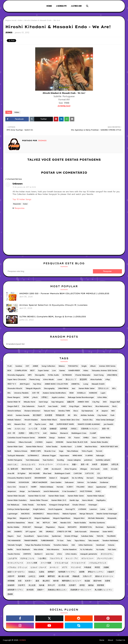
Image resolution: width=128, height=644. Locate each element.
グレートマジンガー (105, 558)
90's (75, 415)
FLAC (10, 366)
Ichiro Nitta (102, 397)
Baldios (54, 433)
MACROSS (25, 514)
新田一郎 (106, 429)
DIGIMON (42, 438)
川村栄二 (74, 429)
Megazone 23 (25, 518)
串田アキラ (12, 384)
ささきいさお (20, 429)
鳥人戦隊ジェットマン (103, 590)
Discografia (40, 375)
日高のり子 (87, 576)
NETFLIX (46, 523)
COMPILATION (21, 370)
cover (60, 379)
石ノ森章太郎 (13, 469)
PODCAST (27, 527)
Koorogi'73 (70, 509)
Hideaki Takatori (14, 420)
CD (98, 473)
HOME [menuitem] (49, 6)
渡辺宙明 (83, 379)
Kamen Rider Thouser (39, 500)
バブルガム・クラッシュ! (17, 567)
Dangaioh (64, 478)
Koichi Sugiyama (55, 509)
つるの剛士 (42, 558)
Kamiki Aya (74, 500)
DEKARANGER (40, 478)
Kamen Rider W (14, 402)
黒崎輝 (10, 594)
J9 (97, 411)
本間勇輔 (11, 581)
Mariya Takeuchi (86, 514)
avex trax (50, 554)
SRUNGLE (50, 532)
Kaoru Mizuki (88, 500)
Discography (49, 388)
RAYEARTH (72, 527)
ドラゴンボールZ (61, 563)
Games (62, 370)
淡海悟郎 (11, 585)
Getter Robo (105, 438)
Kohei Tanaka (52, 447)
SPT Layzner (31, 532)
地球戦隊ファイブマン (67, 572)
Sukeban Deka (87, 536)
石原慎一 (22, 433)
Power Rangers (14, 397)
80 (69, 415)
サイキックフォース (15, 563)
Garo (94, 438)
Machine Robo (91, 447)
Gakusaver (69, 482)
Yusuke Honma (14, 554)
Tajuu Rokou (80, 541)
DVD (105, 402)
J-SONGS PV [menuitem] (61, 6)
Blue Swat (47, 473)
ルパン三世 (33, 429)
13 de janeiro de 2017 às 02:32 (24, 187)
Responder (17, 204)
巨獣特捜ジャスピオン (90, 429)
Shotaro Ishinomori (32, 411)
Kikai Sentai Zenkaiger (105, 420)
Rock (115, 406)
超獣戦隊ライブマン (15, 590)
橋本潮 (56, 581)
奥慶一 (75, 464)
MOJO (10, 415)
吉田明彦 (64, 429)
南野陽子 (51, 572)
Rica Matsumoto (102, 406)
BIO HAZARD (34, 473)
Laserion (93, 509)
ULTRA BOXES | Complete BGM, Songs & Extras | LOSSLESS (53, 317)
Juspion (49, 442)
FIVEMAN (11, 482)
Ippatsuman (101, 487)
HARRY (34, 487)
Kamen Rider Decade (16, 496)
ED (70, 438)
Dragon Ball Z (13, 406)
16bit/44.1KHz (27, 469)
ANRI (46, 469)
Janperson (12, 491)
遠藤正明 (71, 402)
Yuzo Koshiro (48, 460)
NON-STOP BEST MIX (109, 447)
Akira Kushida (96, 379)
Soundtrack (29, 536)
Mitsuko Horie (30, 402)
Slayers (10, 536)
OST (27, 366)
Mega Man (12, 518)
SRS (41, 532)
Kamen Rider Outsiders (17, 500)
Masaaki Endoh (98, 384)
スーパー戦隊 (46, 563)
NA (38, 523)
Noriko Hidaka (13, 527)
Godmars (11, 442)
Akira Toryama (70, 469)
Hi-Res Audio (53, 375)
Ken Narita (41, 505)
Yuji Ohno (37, 384)
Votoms (111, 545)
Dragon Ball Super (105, 478)
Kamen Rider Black (49, 420)
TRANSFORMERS (31, 541)
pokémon (88, 460)
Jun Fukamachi (34, 491)
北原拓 (42, 572)
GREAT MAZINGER (40, 482)
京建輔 (106, 567)
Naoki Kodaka (80, 523)
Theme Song (34, 379)
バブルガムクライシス (98, 563)
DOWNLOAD (64, 106)
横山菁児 (46, 581)
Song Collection (48, 366)
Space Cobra (43, 536)
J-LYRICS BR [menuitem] (76, 6)
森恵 (37, 581)
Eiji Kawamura (87, 411)
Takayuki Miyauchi (33, 388)
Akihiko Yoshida (87, 415)
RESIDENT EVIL (86, 527)
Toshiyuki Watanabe (16, 456)
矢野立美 (115, 464)
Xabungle (100, 456)
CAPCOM (78, 473)
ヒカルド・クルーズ (38, 567)
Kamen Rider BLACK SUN (77, 442)
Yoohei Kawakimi (70, 549)
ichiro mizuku (71, 554)
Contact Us (120, 640)
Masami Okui (20, 424)
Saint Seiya (43, 402)
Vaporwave (64, 456)
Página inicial (11, 20)
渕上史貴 (32, 585)
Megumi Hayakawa (42, 518)
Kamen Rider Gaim (15, 447)
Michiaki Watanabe (96, 518)
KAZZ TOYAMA (86, 491)
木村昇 (95, 464)
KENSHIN (60, 442)
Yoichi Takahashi (23, 549)
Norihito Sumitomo (97, 523)
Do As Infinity (78, 478)
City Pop (96, 402)
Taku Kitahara (72, 451)
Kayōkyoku (101, 500)
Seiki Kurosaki (81, 532)
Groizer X (23, 487)
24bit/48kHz (112, 375)
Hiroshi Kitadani (31, 420)
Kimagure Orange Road (59, 505)
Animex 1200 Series (107, 366)
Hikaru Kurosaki (25, 442)
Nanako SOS (66, 523)
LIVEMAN (82, 509)
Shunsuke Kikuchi (15, 388)
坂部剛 (82, 572)
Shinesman (95, 532)
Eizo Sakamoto (28, 406)
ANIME (35, 366)
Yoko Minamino (53, 549)
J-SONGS (39, 442)
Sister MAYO (108, 532)
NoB (9, 451)
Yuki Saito (112, 549)
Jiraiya (22, 491)
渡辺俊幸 (104, 464)
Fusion (77, 438)
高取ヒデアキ (34, 433)
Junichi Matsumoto (51, 491)
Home (102, 640)
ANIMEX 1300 (83, 402)
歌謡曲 (87, 581)
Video (20, 20)
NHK (55, 523)
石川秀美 (62, 585)
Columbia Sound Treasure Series (21, 438)
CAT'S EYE (89, 473)
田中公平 (51, 585)
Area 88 (11, 473)
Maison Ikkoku (53, 514)
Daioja (52, 438)
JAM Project (25, 384)
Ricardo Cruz (50, 451)
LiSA (110, 509)
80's (114, 388)
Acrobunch (56, 469)
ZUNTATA (27, 554)
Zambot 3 (38, 554)
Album (93, 366)
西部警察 (101, 585)
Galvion (81, 482)
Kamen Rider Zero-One (70, 420)
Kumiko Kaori (66, 447)
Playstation (50, 527)
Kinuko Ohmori (79, 505)
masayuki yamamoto (89, 554)
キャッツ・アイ (72, 558)
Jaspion (105, 411)
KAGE (64, 406)
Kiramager (93, 505)
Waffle (10, 549)
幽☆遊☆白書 (64, 576)
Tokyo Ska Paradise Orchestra (38, 545)
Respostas (20, 208)
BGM (72, 393)
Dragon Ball (115, 402)
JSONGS (9, 33)
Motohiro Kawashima (16, 523)
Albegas (84, 469)
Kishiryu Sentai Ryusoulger (19, 509)
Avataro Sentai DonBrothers (54, 393)
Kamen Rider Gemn (76, 496)
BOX (9, 370)
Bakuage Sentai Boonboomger (81, 397)
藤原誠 (91, 585)
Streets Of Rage (71, 536)
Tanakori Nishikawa (110, 541)
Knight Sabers (39, 509)
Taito (69, 541)
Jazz (74, 388)
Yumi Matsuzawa (32, 460)
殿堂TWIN (97, 581)
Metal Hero (87, 406)
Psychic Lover (40, 424)
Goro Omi (12, 487)
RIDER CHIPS (36, 451)
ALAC (38, 469)
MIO (113, 411)
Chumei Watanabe (83, 375)
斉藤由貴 (76, 576)
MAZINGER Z (38, 514)
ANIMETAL (76, 384)
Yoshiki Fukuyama (15, 460)
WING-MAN (77, 456)
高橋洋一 (41, 590)
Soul (19, 536)
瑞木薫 (42, 585)
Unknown (18, 184)
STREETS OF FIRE (64, 532)
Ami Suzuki (95, 469)
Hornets (60, 487)
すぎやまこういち (27, 558)
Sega (61, 451)
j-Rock (35, 397)
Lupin (103, 393)
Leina (103, 509)
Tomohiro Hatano (61, 545)
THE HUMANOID (14, 541)
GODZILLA (81, 393)
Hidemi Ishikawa (47, 487)
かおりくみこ (13, 464)
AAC (45, 433)
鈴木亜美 (30, 590)
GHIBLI (86, 438)
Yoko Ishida (38, 549)
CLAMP (93, 433)
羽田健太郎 (60, 415)
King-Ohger (74, 406)
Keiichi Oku (88, 420)
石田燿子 (72, 585)
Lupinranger (13, 514)
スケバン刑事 (32, 563)
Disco (76, 411)
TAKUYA (100, 536)
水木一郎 (36, 393)
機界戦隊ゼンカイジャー (72, 581)
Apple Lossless (58, 397)
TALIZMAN (111, 536)
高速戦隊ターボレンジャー (81, 590)
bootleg (60, 460)
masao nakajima (74, 460)
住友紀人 (32, 572)
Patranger (38, 527)
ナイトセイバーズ (78, 563)
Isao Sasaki (53, 406)
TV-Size (60, 541)
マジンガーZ (76, 567)
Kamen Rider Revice (34, 447)
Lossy (86, 384)
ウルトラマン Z (56, 558)
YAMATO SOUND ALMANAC (89, 424)
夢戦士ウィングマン (96, 572)
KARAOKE (93, 393)
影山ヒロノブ (71, 379)
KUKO (98, 491)
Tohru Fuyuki (87, 451)
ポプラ (65, 567)
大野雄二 (45, 397)
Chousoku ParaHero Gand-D (19, 478)
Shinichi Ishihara (14, 411)
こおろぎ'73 (12, 558)
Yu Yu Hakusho (86, 549)
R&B (51, 424)
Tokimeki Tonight (15, 545)
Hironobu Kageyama (16, 375)
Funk (112, 415)
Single (84, 366)
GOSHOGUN (24, 482)
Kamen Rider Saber (87, 388)
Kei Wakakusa (13, 505)
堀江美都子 (37, 415)
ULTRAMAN (67, 375)
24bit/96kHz (63, 388)
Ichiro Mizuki (49, 379)
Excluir (25, 204)
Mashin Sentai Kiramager (107, 514)
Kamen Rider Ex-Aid (37, 496)
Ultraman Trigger (49, 456)
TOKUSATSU (73, 366)
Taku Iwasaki (94, 541)
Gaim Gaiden (56, 482)
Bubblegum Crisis (79, 433)
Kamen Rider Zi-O (59, 500)
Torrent (99, 451)
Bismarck (64, 433)
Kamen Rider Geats (56, 496)
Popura (61, 527)
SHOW (26, 397)
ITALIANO (80, 487)
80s (9, 393)
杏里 (20, 581)
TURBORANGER (47, 541)
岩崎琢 (42, 576)
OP (30, 424)
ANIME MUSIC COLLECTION (56, 384)
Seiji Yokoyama (57, 402)
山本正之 (32, 576)
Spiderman (56, 536)
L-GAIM (78, 447)
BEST (32, 370)
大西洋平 (11, 576)
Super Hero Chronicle (17, 379)
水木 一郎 (11, 433)
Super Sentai (43, 370)
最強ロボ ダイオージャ (104, 576)
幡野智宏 (51, 576)
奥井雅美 (22, 576)
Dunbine (62, 438)
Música (62, 366)
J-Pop (108, 379)
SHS (9, 532)
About (110, 640)
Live (54, 370)
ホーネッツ (54, 567)
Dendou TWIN (64, 411)
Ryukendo (111, 527)
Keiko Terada (28, 505)
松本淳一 (29, 581)
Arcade (114, 469)
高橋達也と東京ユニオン (57, 590)
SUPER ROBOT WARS (65, 424)
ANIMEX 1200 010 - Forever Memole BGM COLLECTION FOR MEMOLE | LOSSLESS (64, 293)
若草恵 (82, 585)
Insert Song (99, 375)
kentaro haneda (23, 415)
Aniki (105, 469)
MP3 (30, 375)
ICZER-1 (70, 487)
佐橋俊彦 (53, 429)
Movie (31, 523)
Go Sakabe (92, 482)
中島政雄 (88, 567)
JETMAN (113, 487)
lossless (19, 366)
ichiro (60, 554)
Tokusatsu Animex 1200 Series (104, 370)
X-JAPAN (89, 456)
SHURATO (18, 532)
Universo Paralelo (21, 393)
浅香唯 (108, 581)
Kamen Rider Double (99, 442)
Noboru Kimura (21, 451)
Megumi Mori (79, 518)
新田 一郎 (85, 464)
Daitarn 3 (53, 478)
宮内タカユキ (103, 388)
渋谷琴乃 (22, 585)
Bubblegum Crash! (62, 473)
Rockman (99, 527)
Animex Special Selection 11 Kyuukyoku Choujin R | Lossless (53, 305)
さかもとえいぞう (28, 464)
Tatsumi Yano (49, 411)
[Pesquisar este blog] (49, 271)
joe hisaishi (109, 424)
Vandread (100, 545)
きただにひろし (107, 554)
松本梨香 (49, 415)
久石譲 (43, 429)
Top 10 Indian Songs (22, 199)
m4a (9, 429)
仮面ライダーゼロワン (16, 572)
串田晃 (97, 567)
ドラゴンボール (62, 464)
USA (73, 545)
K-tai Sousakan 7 (69, 491)
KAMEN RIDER (74, 370)
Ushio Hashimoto (86, 545)
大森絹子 (111, 572)
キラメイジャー (87, 558)
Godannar (104, 482)
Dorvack (90, 478)
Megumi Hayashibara (62, 518)
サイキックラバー (46, 464)
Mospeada (112, 518)
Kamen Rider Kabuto (96, 496)
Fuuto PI (41, 406)
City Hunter (102, 415)
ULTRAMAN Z (33, 456)
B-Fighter (22, 473)
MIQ (9, 424)
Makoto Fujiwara (69, 514)
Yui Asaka (100, 549)
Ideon (90, 487)
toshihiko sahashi (103, 460)
